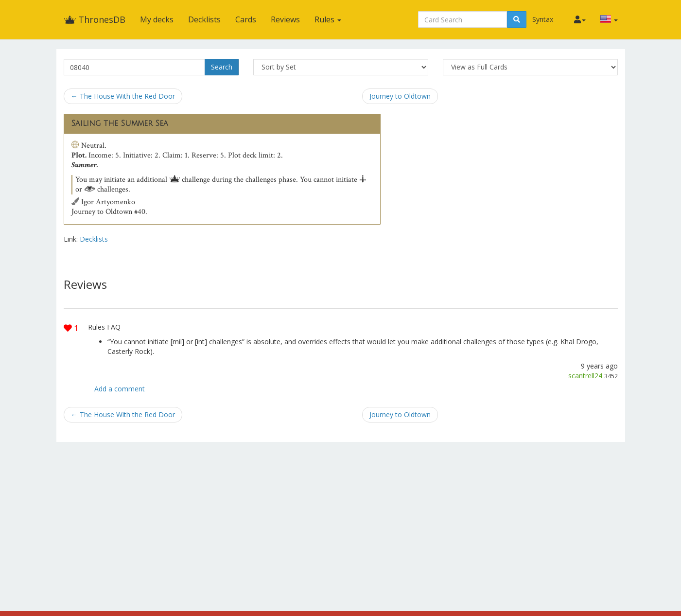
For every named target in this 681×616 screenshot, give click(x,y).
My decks (157, 19)
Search (222, 67)
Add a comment (120, 389)
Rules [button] (328, 19)
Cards (246, 19)
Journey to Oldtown (400, 96)
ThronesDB (95, 19)
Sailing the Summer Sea (120, 123)
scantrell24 (585, 376)
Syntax (543, 19)
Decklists (204, 19)
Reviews (285, 19)
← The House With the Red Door (123, 96)
